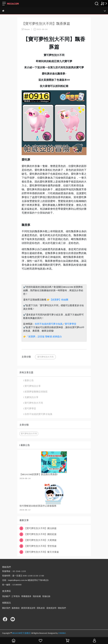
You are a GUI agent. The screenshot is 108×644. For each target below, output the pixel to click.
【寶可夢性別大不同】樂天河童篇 (39, 552)
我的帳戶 (6, 596)
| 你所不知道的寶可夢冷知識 (38, 414)
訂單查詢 (16, 596)
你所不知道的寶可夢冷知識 (49, 324)
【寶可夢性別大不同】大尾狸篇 (38, 540)
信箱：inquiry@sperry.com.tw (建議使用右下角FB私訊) (25, 580)
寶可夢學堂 (71, 324)
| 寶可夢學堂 (30, 409)
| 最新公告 (29, 380)
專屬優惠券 (26, 596)
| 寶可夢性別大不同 (33, 403)
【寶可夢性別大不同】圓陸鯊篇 (38, 534)
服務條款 (16, 608)
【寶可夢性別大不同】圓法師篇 (38, 528)
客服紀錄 (46, 596)
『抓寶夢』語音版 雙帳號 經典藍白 (44, 337)
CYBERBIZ (62, 633)
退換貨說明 (51, 608)
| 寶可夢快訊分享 (32, 386)
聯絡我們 (62, 608)
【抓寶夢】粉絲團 (59, 300)
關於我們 (6, 608)
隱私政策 (41, 608)
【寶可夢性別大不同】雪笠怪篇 (38, 546)
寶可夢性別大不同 (45, 357)
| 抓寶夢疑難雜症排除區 (35, 392)
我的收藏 (37, 596)
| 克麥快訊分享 (31, 397)
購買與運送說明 (28, 608)
